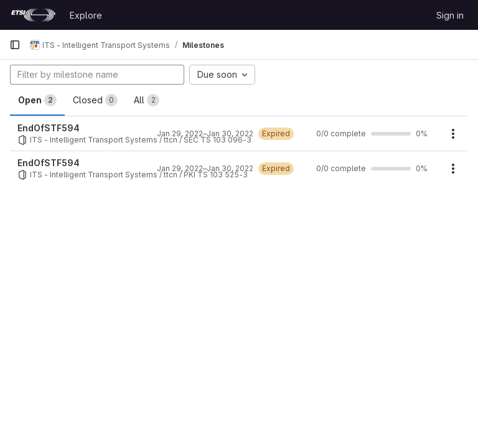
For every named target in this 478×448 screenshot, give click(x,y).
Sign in (450, 15)
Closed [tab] (95, 100)
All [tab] (147, 100)
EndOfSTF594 (49, 128)
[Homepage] (33, 15)
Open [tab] (37, 100)
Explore (86, 15)
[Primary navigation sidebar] (15, 45)
